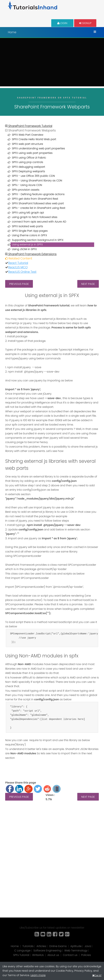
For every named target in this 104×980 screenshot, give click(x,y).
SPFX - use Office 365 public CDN (33, 176)
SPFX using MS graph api (28, 213)
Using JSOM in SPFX (24, 249)
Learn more (38, 975)
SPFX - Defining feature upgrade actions (38, 194)
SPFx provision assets (26, 190)
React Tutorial (18, 263)
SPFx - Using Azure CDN (27, 185)
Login (62, 23)
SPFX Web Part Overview (28, 135)
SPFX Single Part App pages (30, 231)
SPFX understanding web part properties (38, 148)
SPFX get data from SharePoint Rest (35, 199)
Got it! (98, 975)
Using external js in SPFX (27, 244)
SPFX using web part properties (32, 153)
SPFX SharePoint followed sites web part (38, 203)
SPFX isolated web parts (27, 226)
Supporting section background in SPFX (38, 240)
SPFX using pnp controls (27, 162)
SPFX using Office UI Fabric (29, 158)
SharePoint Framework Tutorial (29, 126)
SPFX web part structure (27, 144)
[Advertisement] (52, 63)
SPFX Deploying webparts (28, 171)
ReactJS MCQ (18, 267)
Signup (85, 23)
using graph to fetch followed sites (35, 217)
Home (12, 32)
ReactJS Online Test (22, 272)
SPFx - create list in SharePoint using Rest (39, 208)
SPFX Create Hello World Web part (34, 139)
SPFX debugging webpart (28, 167)
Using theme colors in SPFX (29, 235)
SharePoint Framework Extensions (31, 254)
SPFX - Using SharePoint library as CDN (37, 181)
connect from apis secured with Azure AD (39, 222)
